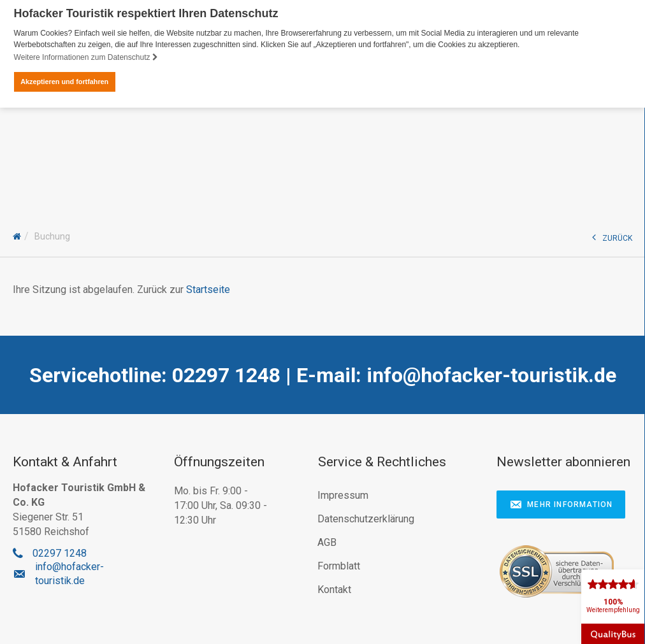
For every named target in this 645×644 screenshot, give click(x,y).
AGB (327, 542)
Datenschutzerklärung (366, 518)
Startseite (208, 289)
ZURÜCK (612, 237)
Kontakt (334, 589)
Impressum (343, 495)
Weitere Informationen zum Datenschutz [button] (86, 57)
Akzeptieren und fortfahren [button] (64, 82)
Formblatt (339, 565)
